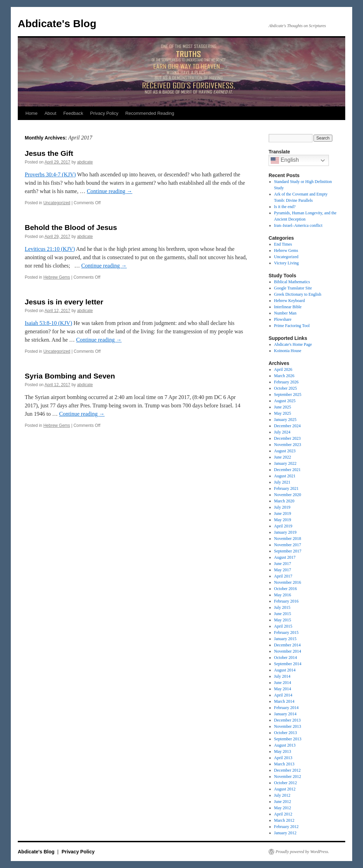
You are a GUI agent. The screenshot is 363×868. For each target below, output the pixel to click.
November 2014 (288, 651)
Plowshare (283, 319)
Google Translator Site (293, 288)
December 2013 (287, 720)
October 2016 (286, 589)
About (51, 113)
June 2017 (283, 564)
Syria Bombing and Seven (70, 376)
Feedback (73, 113)
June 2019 (283, 513)
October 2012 (286, 783)
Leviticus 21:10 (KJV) (50, 249)
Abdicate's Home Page (293, 344)
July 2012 (282, 795)
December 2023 (287, 438)
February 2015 (286, 632)
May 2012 (283, 808)
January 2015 (285, 639)
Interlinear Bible (288, 307)
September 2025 (288, 395)
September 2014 (288, 664)
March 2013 (284, 764)
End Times (283, 244)
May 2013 (283, 751)
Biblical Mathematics (292, 282)
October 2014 (286, 658)
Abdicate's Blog (57, 23)
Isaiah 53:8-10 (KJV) (48, 323)
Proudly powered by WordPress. (302, 852)
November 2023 (288, 445)
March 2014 (284, 701)
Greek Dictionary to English (298, 294)
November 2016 (288, 582)
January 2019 (285, 532)
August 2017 (285, 557)
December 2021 (287, 470)
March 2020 (284, 501)
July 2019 (282, 507)
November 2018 (288, 539)
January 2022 (285, 463)
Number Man (285, 313)
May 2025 (283, 413)
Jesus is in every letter (64, 302)
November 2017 (288, 545)
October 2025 (286, 388)
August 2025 (285, 401)
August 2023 (285, 451)
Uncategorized (57, 203)
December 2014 (287, 645)
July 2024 (282, 432)
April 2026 (283, 369)
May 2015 (283, 620)
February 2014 (286, 708)
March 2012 (284, 820)
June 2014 (283, 683)
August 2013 (285, 745)
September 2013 (288, 739)
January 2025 (285, 420)
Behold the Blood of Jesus (71, 227)
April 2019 (283, 526)
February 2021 (286, 488)
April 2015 (283, 626)
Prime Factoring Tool (292, 326)
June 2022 (283, 457)
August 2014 (285, 670)
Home (32, 113)
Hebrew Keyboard (289, 301)
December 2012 (287, 770)
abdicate (85, 162)
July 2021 (282, 482)
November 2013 (288, 726)
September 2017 (288, 551)
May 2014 (283, 689)
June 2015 (283, 614)
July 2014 (282, 676)
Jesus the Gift (49, 153)
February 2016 (286, 601)
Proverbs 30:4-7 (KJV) (50, 174)
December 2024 (287, 426)
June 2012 (283, 802)
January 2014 (285, 714)
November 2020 (288, 495)
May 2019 (283, 520)
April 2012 (283, 814)
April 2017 (283, 576)
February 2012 (286, 827)
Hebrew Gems (57, 277)
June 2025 (283, 407)
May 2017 (283, 570)
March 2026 (284, 376)
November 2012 (288, 777)
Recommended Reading (150, 113)
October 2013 (286, 733)
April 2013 (283, 758)
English (285, 160)
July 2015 (282, 607)
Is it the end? (285, 207)
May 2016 (283, 595)
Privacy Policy (104, 113)
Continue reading (110, 191)
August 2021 (285, 476)
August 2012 (285, 789)
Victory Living (287, 263)
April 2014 (283, 695)
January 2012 (285, 833)
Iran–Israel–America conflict (298, 225)
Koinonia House (288, 351)
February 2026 (286, 382)
